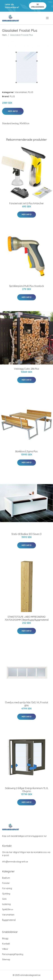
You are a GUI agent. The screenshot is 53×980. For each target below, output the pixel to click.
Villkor (5, 949)
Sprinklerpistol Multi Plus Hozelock (26, 286)
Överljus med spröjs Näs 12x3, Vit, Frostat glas (27, 704)
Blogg (5, 938)
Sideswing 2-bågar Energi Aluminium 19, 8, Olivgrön (27, 790)
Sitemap (6, 959)
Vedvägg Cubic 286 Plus (26, 369)
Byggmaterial (9, 920)
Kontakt (6, 944)
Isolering (6, 904)
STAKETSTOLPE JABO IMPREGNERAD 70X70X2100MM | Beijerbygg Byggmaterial (27, 618)
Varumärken (21, 92)
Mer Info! (13, 111)
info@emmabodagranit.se (15, 862)
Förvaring (7, 888)
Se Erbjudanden (38, 6)
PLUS (31, 92)
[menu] (48, 18)
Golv (4, 899)
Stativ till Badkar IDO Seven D (26, 534)
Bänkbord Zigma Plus (26, 451)
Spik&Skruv (8, 909)
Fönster (6, 883)
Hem (4, 35)
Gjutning (6, 894)
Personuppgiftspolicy (13, 954)
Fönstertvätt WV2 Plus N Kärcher (26, 203)
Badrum (6, 878)
